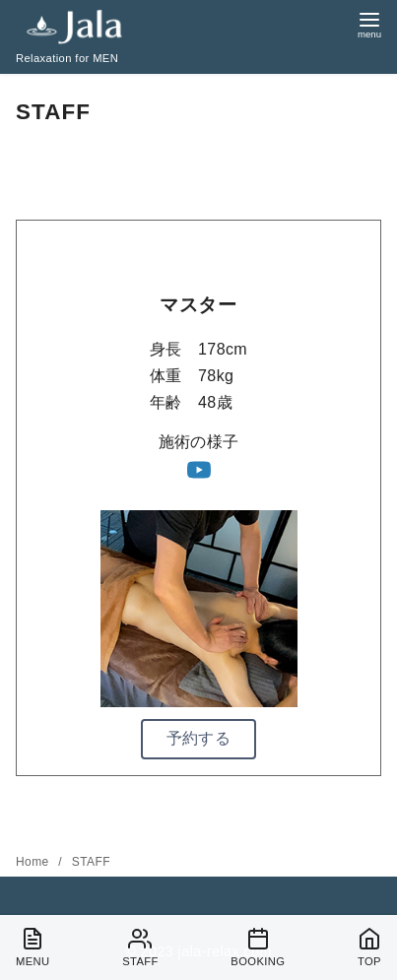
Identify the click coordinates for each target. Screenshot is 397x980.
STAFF (91, 862)
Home (34, 862)
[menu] (369, 23)
